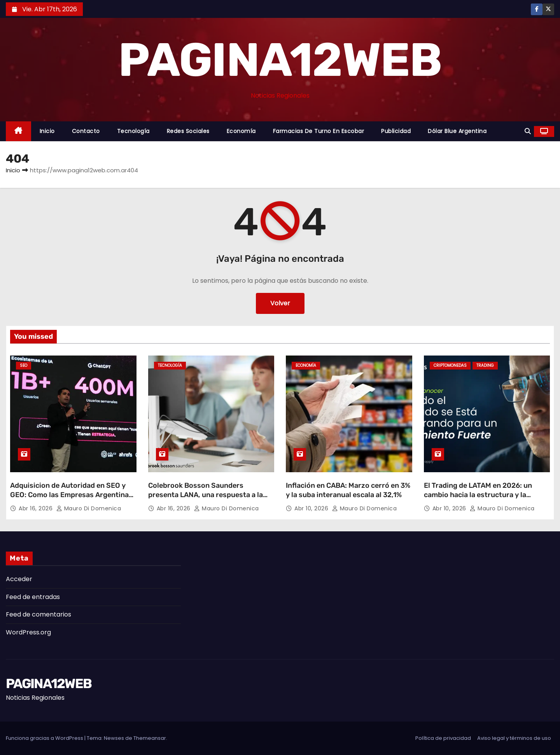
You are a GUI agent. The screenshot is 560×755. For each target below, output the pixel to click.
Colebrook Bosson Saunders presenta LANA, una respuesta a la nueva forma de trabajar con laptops (209, 495)
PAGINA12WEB (280, 60)
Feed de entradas (33, 597)
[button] (528, 131)
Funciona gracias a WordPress (45, 738)
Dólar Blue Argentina (457, 131)
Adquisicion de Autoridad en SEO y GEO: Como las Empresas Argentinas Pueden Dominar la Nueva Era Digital (71, 495)
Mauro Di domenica (89, 508)
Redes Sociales (188, 131)
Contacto (86, 131)
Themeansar (150, 738)
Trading (485, 365)
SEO (24, 365)
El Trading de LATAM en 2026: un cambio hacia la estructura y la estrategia (478, 495)
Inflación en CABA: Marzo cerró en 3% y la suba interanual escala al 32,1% (348, 490)
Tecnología (133, 131)
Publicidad (396, 131)
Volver (280, 303)
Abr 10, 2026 (312, 508)
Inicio (47, 131)
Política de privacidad (443, 738)
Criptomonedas (450, 365)
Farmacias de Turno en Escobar (319, 131)
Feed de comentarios (38, 614)
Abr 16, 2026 (37, 508)
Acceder (19, 579)
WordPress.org (28, 632)
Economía (241, 131)
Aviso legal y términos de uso (514, 738)
